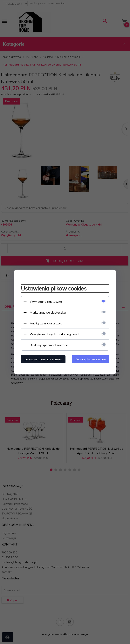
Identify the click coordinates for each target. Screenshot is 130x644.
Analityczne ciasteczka (45, 323)
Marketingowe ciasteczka (47, 312)
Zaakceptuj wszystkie (91, 359)
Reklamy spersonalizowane (48, 345)
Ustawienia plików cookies (53, 288)
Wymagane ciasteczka (45, 301)
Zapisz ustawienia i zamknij (43, 359)
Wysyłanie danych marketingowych (54, 334)
